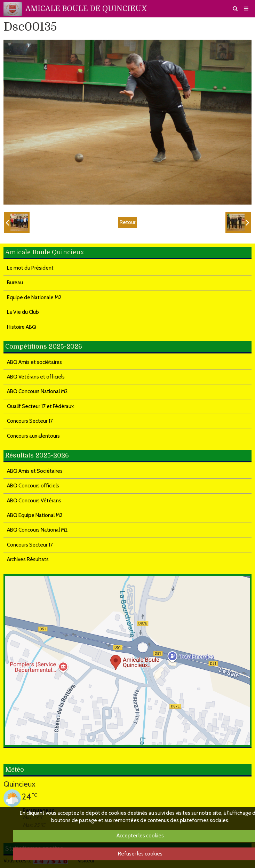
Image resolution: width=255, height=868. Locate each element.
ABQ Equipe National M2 (35, 515)
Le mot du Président (30, 268)
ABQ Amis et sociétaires (34, 362)
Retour (128, 222)
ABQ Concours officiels (33, 486)
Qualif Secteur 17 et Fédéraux (40, 406)
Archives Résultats (28, 559)
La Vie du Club (23, 312)
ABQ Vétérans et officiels (36, 377)
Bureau (15, 282)
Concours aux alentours (33, 436)
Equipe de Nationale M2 (34, 297)
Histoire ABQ (22, 327)
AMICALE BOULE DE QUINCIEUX (86, 9)
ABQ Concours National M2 (37, 391)
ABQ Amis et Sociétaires (35, 471)
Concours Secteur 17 (30, 421)
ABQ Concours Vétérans (34, 501)
